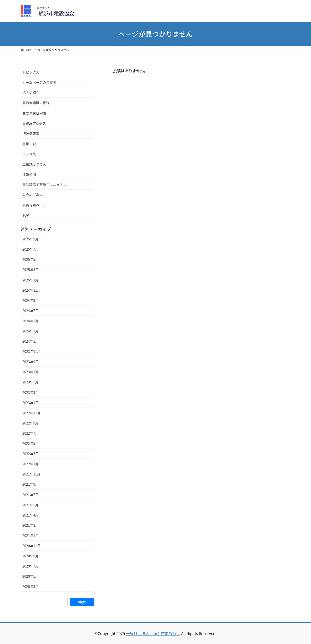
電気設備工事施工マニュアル (44, 185)
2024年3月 (30, 331)
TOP (26, 215)
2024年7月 (30, 311)
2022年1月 (30, 464)
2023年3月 (30, 392)
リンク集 (29, 154)
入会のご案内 (33, 195)
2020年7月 (30, 566)
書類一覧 (29, 144)
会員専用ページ (34, 205)
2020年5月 (30, 576)
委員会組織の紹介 (36, 103)
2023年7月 (30, 372)
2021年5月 (30, 505)
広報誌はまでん (34, 164)
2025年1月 (30, 280)
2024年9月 (30, 300)
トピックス (31, 72)
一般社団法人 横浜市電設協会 (153, 633)
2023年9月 (30, 362)
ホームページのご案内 (39, 82)
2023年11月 (31, 351)
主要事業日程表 (34, 113)
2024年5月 (30, 321)
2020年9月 (30, 556)
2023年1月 (30, 403)
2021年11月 (31, 474)
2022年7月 (30, 433)
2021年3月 (30, 525)
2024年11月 (31, 290)
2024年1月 (30, 341)
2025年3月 (30, 270)
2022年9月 (30, 423)
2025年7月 (30, 249)
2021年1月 (30, 535)
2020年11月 (31, 546)
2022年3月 (30, 454)
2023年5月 (30, 382)
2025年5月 (30, 259)
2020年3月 (30, 586)
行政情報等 (31, 134)
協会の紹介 (31, 93)
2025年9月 (30, 239)
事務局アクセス (34, 123)
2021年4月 (30, 515)
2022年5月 (30, 443)
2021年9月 (30, 484)
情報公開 (29, 174)
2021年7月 (30, 495)
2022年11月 (31, 413)
